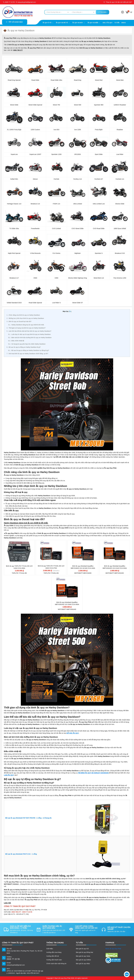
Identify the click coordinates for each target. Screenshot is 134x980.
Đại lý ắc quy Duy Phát (113, 949)
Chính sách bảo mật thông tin (56, 963)
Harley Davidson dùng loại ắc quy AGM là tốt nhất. (26, 325)
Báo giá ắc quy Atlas (83, 963)
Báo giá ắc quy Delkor (83, 960)
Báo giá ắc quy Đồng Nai (84, 952)
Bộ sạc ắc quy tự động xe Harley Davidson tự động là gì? (29, 350)
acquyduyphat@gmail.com (26, 2)
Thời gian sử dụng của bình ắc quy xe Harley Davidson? (26, 328)
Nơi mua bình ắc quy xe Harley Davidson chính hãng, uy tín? (27, 354)
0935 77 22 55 (9, 2)
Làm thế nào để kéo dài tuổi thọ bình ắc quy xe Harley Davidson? (29, 331)
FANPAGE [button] (110, 943)
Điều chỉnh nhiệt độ (16, 341)
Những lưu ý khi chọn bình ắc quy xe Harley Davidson (25, 318)
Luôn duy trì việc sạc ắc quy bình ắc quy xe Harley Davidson (29, 334)
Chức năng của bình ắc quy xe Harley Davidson (23, 315)
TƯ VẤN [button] (79, 943)
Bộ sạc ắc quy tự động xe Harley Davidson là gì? (24, 347)
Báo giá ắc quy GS (82, 949)
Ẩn (70, 311)
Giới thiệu (50, 949)
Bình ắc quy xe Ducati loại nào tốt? (19, 321)
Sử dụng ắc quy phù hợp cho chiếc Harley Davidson (27, 344)
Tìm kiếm (102, 12)
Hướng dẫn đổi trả (53, 956)
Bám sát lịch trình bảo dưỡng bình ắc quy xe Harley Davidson (30, 338)
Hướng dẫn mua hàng (54, 952)
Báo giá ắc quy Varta (83, 956)
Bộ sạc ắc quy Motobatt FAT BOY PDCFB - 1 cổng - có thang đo (28, 818)
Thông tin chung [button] (55, 943)
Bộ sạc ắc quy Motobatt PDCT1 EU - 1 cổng (21, 854)
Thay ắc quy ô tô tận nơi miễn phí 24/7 (118, 2)
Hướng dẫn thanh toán (54, 960)
